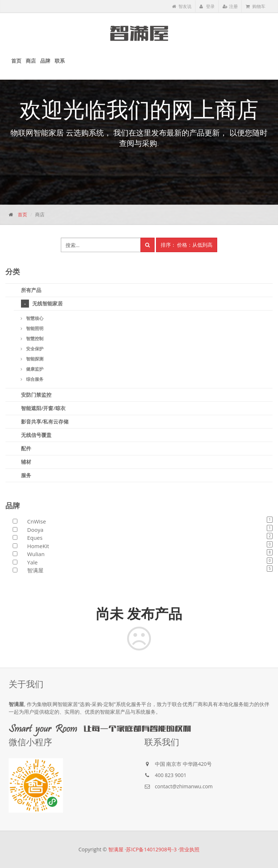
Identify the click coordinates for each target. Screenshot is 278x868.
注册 (230, 6)
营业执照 (189, 849)
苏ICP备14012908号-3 (151, 849)
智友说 (182, 6)
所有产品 (31, 290)
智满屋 (116, 849)
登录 (207, 6)
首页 (22, 214)
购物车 (256, 6)
